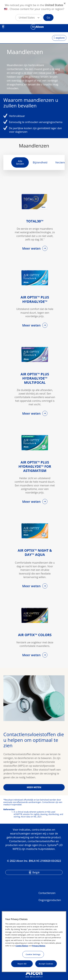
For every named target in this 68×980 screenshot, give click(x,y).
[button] (29, 18)
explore (60, 38)
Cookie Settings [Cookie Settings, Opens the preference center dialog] (33, 954)
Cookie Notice (22, 946)
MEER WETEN (34, 787)
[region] (34, 942)
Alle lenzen (20, 162)
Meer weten (32, 248)
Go (48, 18)
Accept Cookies (46, 964)
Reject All (22, 964)
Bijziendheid (40, 162)
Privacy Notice (39, 946)
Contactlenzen (47, 893)
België (36, 872)
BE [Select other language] (3, 27)
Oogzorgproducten (50, 900)
